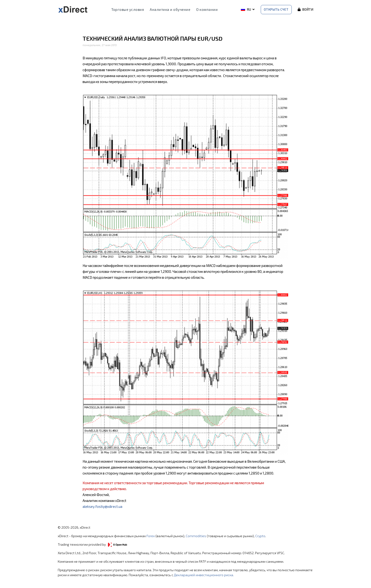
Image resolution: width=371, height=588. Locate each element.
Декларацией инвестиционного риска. (204, 575)
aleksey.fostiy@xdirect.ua (102, 506)
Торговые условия (128, 9)
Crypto (260, 536)
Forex (151, 536)
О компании (207, 9)
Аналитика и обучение (170, 9)
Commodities (196, 536)
